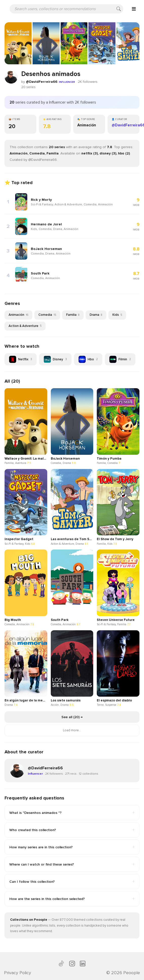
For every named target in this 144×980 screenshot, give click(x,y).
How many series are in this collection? (72, 847)
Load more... (72, 730)
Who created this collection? (72, 830)
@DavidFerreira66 (42, 82)
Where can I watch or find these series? (72, 864)
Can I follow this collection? (72, 881)
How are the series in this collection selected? (72, 899)
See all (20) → (72, 717)
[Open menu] (134, 9)
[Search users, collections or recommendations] (66, 9)
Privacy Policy (18, 973)
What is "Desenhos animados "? (72, 813)
